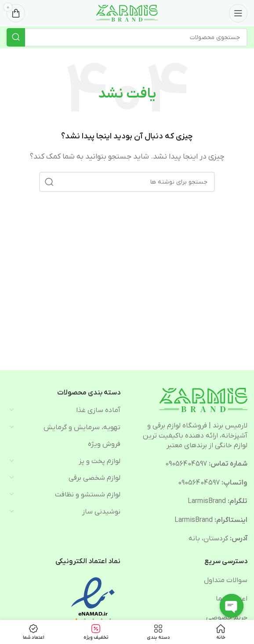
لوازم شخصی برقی (94, 478)
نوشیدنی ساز (101, 512)
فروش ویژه (104, 444)
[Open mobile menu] (238, 13)
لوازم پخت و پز (100, 461)
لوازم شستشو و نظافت (88, 495)
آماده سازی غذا (98, 410)
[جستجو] (127, 37)
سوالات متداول (226, 580)
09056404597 (186, 464)
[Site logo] (127, 13)
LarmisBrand (207, 501)
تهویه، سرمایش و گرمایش (82, 427)
